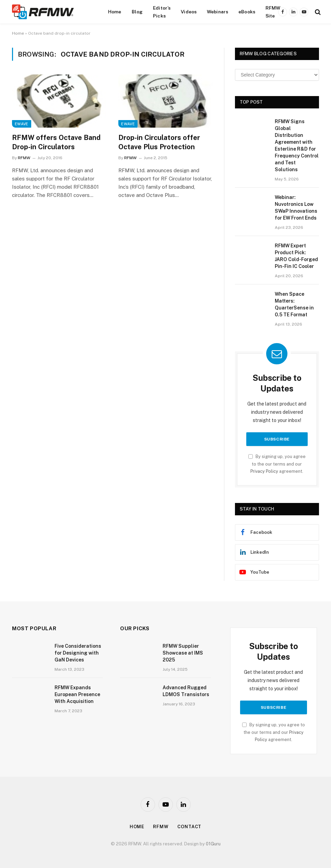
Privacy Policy (264, 471)
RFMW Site (273, 12)
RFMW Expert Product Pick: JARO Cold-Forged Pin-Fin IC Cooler (296, 256)
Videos (189, 12)
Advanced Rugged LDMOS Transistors (186, 691)
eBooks (247, 12)
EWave (22, 124)
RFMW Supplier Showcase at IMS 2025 (183, 653)
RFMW (24, 158)
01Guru (213, 844)
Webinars (217, 12)
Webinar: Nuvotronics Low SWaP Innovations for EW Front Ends (296, 208)
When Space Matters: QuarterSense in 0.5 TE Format (294, 304)
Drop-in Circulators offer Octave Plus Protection (159, 142)
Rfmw (161, 827)
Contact (189, 827)
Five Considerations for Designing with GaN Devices (78, 653)
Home (115, 12)
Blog (137, 12)
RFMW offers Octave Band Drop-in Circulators (56, 142)
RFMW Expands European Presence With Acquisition (77, 694)
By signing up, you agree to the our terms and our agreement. (277, 464)
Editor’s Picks (162, 12)
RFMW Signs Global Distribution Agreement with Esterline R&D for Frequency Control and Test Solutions (297, 145)
